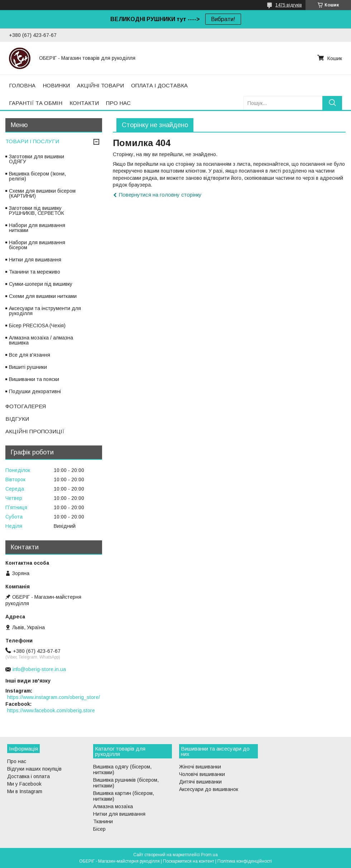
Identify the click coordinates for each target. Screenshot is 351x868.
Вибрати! (223, 19)
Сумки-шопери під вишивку (41, 284)
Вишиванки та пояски (34, 379)
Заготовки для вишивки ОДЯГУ (37, 159)
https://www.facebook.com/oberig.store (51, 710)
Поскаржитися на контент (189, 861)
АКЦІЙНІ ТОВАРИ (100, 85)
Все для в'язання (30, 355)
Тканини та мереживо (35, 272)
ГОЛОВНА (22, 85)
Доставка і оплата (28, 776)
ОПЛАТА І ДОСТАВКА (159, 85)
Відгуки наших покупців (34, 769)
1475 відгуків (289, 5)
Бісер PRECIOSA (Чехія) (37, 325)
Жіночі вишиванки (200, 767)
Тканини (103, 821)
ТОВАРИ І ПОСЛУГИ (32, 141)
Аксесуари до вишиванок (209, 789)
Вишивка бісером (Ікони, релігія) (37, 176)
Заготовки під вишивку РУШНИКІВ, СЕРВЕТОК (37, 211)
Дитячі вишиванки (200, 782)
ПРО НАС (118, 103)
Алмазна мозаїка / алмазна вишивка (41, 340)
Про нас (17, 761)
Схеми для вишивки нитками (43, 296)
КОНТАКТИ (84, 103)
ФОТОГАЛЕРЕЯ (26, 406)
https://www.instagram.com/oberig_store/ (54, 697)
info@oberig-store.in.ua (39, 669)
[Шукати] (332, 103)
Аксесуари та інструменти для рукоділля (45, 311)
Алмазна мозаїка (113, 806)
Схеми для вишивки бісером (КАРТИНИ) (42, 193)
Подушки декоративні (35, 391)
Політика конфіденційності (245, 861)
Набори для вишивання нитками (37, 228)
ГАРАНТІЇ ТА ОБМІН (36, 103)
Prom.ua (209, 855)
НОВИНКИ (56, 85)
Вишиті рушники (28, 367)
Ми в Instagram (25, 791)
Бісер (99, 829)
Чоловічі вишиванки (202, 774)
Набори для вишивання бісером (37, 245)
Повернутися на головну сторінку (160, 195)
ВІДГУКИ (17, 419)
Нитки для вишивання (35, 260)
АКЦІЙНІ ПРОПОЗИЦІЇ (35, 431)
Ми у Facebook (24, 784)
